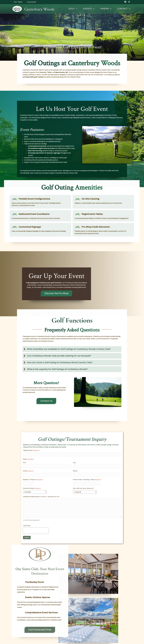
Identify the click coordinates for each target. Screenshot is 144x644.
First (24, 463)
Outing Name (31, 450)
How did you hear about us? (83, 488)
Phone (75, 471)
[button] (125, 2)
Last (74, 463)
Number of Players (33, 480)
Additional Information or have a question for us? (41, 497)
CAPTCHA (27, 526)
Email (28, 471)
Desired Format (32, 488)
